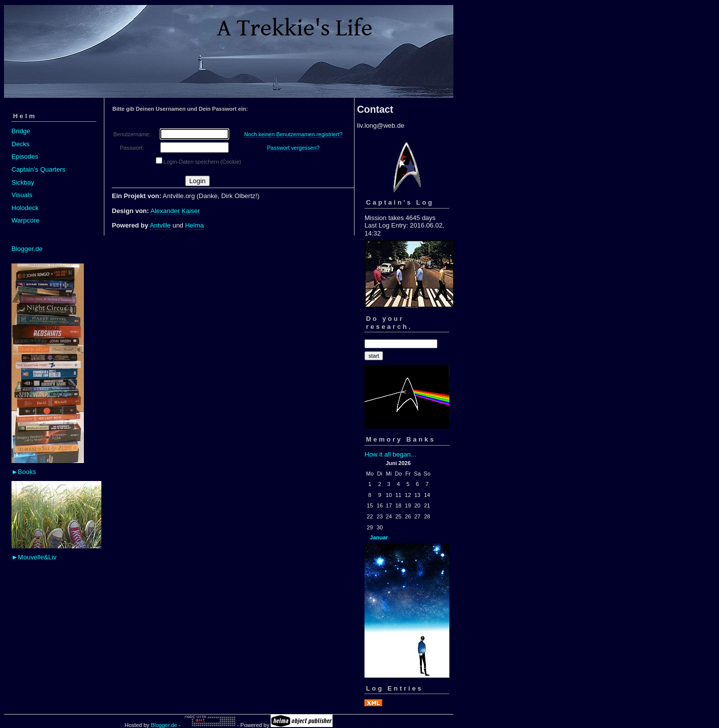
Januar (379, 537)
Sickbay (23, 182)
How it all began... (390, 454)
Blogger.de (27, 249)
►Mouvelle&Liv (34, 557)
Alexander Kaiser (175, 211)
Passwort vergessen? (293, 148)
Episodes (25, 156)
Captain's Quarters (38, 169)
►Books (24, 472)
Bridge (21, 131)
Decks (20, 144)
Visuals (22, 195)
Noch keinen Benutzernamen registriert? (293, 134)
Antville (160, 225)
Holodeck (25, 208)
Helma (195, 225)
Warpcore (25, 220)
